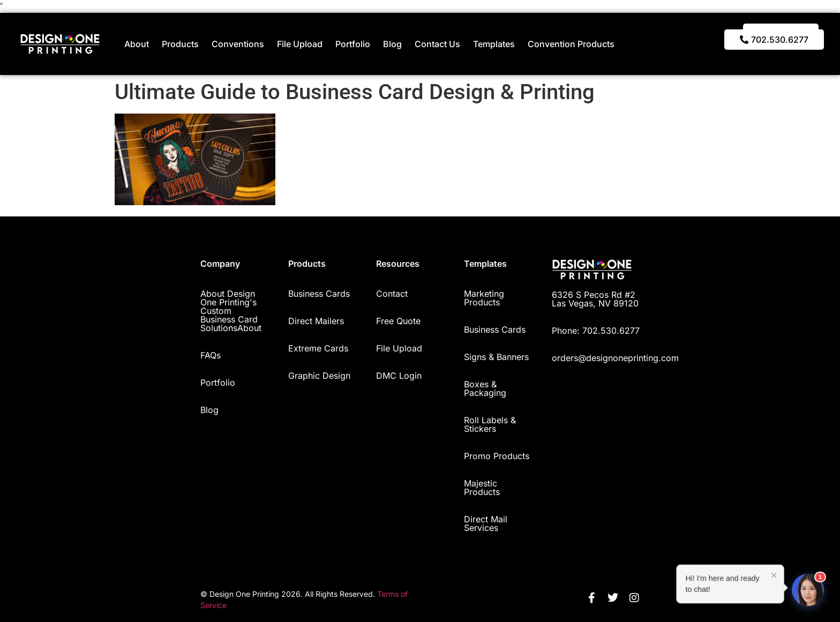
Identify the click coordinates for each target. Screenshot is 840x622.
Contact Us (437, 44)
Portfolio (353, 44)
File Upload (300, 44)
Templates (494, 44)
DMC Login (399, 376)
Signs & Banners (496, 357)
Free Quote (398, 321)
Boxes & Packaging (485, 388)
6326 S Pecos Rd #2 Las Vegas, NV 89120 (595, 299)
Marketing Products (484, 298)
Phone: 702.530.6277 (596, 331)
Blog (392, 44)
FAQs (211, 355)
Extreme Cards (318, 348)
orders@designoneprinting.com (615, 358)
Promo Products (497, 456)
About (137, 44)
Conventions (238, 44)
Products (180, 44)
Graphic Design (319, 376)
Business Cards (319, 294)
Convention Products (571, 44)
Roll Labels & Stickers (490, 424)
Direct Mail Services (486, 523)
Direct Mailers (316, 321)
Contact (392, 294)
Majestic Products (482, 488)
